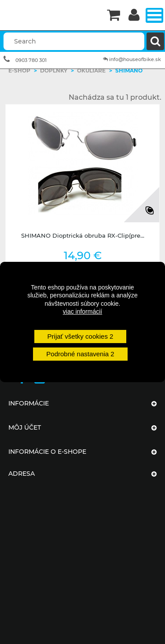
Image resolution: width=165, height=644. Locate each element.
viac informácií (82, 311)
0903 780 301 (31, 60)
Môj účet (25, 427)
